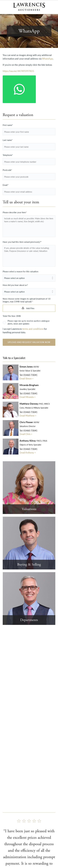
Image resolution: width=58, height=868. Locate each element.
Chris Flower (29, 422)
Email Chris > (26, 434)
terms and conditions (33, 329)
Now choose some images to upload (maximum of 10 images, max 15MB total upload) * (27, 300)
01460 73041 (30, 375)
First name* (8, 125)
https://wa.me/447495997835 (18, 71)
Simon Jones (29, 367)
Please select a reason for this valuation (20, 271)
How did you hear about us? (15, 285)
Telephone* (8, 155)
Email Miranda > (28, 397)
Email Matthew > (28, 416)
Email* (6, 185)
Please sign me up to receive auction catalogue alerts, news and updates (29, 322)
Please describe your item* (15, 212)
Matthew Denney (35, 404)
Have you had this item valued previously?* (22, 242)
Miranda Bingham (29, 385)
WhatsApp (47, 59)
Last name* (8, 140)
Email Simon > (27, 378)
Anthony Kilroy (33, 441)
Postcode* (7, 170)
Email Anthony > (28, 452)
